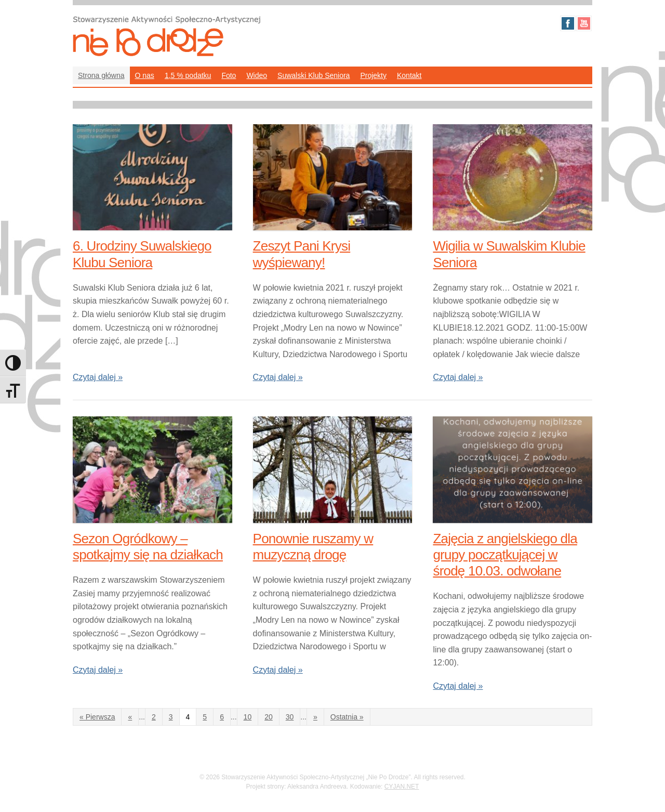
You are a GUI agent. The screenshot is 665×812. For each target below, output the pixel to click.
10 (248, 717)
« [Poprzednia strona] (130, 717)
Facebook (568, 23)
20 (269, 717)
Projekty (373, 75)
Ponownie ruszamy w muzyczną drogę (313, 547)
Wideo (257, 75)
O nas (145, 75)
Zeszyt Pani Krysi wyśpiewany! (302, 254)
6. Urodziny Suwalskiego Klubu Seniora (142, 254)
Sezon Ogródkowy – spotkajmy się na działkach (148, 547)
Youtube (584, 23)
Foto (229, 75)
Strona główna (101, 75)
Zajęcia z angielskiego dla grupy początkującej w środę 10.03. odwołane (505, 555)
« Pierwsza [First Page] (97, 717)
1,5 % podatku (188, 75)
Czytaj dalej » (98, 377)
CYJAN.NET (402, 787)
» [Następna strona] (315, 717)
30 (290, 717)
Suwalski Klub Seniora (314, 75)
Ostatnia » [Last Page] (347, 717)
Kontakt (409, 75)
